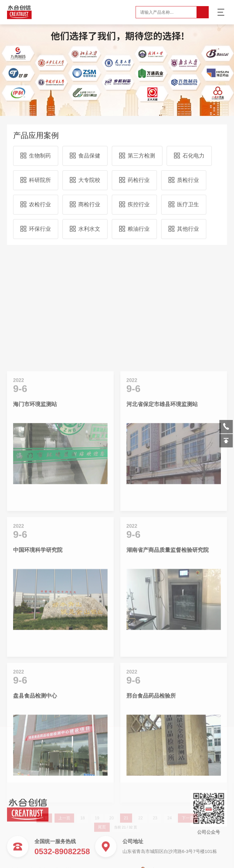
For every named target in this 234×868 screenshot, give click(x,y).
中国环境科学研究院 (38, 690)
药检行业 (134, 175)
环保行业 (36, 224)
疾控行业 (134, 199)
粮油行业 (134, 224)
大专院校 (85, 175)
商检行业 (85, 199)
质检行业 (184, 175)
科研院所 (36, 175)
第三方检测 (137, 151)
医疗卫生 (184, 199)
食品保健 (85, 151)
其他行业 (184, 224)
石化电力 (189, 151)
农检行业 (36, 199)
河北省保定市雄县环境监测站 (162, 544)
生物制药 (36, 151)
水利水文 (85, 224)
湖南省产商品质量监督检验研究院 (168, 690)
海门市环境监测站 (35, 544)
